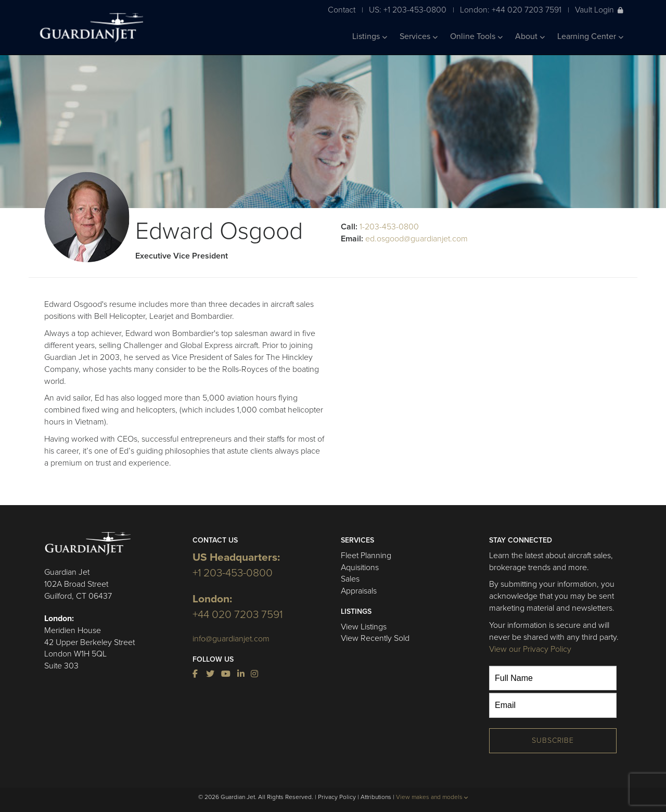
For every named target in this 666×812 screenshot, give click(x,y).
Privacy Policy (337, 797)
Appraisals (359, 591)
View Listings (364, 627)
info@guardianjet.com (231, 639)
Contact (342, 10)
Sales (350, 579)
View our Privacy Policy (530, 649)
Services (419, 36)
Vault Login (599, 10)
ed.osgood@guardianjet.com (417, 239)
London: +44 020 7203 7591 (511, 10)
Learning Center (590, 36)
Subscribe (553, 740)
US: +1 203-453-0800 (408, 10)
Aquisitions (360, 568)
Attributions (376, 797)
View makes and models (432, 797)
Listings (370, 36)
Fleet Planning (366, 556)
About (530, 36)
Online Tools (476, 36)
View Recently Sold (375, 638)
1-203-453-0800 (389, 227)
